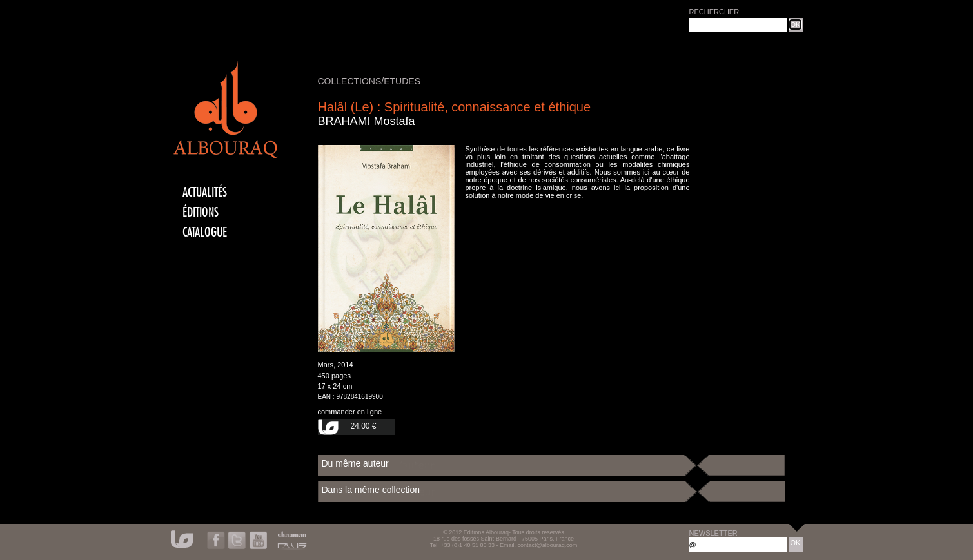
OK (796, 24)
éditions (201, 212)
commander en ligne (350, 412)
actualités (205, 192)
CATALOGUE (205, 232)
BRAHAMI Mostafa (367, 121)
